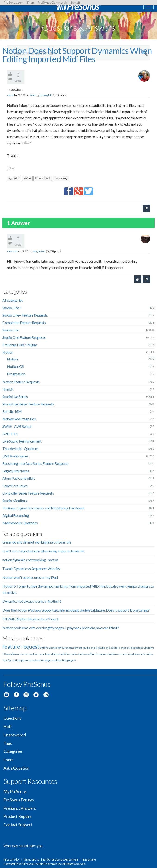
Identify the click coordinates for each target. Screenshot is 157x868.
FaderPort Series (15, 486)
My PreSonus (15, 791)
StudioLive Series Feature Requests (28, 404)
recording (43, 654)
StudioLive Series (15, 397)
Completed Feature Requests (24, 322)
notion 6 (31, 660)
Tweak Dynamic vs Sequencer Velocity (31, 568)
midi (130, 648)
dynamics (14, 178)
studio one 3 (105, 648)
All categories (13, 300)
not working (61, 178)
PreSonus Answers (20, 808)
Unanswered (15, 735)
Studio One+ (12, 308)
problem (138, 648)
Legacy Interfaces (16, 471)
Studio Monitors (15, 500)
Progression (16, 374)
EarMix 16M (12, 411)
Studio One (11, 330)
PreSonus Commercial (52, 2)
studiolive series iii (118, 654)
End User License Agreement (61, 860)
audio (73, 654)
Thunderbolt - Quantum (20, 449)
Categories (13, 751)
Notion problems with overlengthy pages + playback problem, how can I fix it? (61, 628)
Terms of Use (31, 860)
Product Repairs (17, 816)
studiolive (64, 654)
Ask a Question (16, 768)
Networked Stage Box (19, 419)
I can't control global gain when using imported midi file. (44, 551)
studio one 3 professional (92, 654)
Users (8, 760)
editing (54, 654)
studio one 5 (119, 648)
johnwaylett (46, 95)
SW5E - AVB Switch (17, 426)
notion (27, 178)
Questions (12, 718)
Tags (8, 743)
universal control (27, 654)
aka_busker (39, 251)
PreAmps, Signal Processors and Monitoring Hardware (43, 508)
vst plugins (20, 660)
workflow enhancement (68, 648)
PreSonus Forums (19, 800)
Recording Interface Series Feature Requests (35, 463)
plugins (49, 660)
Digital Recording (16, 515)
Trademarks (89, 860)
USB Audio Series (15, 456)
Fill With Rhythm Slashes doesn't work (31, 619)
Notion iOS (15, 366)
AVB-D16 (10, 434)
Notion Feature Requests (21, 382)
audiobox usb (137, 654)
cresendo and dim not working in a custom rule (37, 542)
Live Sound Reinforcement (22, 441)
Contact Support (18, 825)
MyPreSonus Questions (20, 523)
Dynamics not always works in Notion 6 (32, 601)
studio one (47, 648)
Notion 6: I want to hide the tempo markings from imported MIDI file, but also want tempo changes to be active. (78, 589)
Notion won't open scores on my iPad (30, 577)
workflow (11, 654)
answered (12, 251)
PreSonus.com (13, 2)
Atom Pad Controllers (19, 478)
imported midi (43, 178)
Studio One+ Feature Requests (25, 315)
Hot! (8, 726)
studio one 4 (90, 648)
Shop (30, 2)
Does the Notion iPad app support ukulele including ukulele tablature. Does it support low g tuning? (76, 610)
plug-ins (72, 660)
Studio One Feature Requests (24, 337)
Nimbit (76, 2)
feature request (21, 646)
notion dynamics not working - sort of (30, 560)
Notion (33, 95)
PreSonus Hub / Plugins (20, 345)
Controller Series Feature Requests (28, 493)
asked (10, 95)
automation (60, 660)
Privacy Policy (11, 860)
